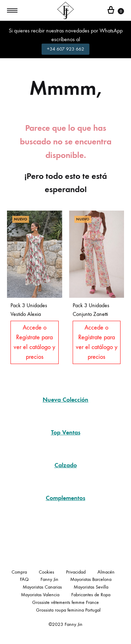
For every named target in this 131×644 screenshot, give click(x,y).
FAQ (24, 579)
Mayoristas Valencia (40, 595)
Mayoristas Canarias (42, 587)
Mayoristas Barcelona (91, 579)
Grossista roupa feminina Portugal (68, 610)
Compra (19, 572)
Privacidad (76, 572)
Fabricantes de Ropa (91, 595)
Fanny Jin (49, 579)
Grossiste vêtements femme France (65, 602)
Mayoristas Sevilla (91, 587)
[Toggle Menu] (12, 11)
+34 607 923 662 (65, 49)
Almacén (106, 572)
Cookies (46, 572)
